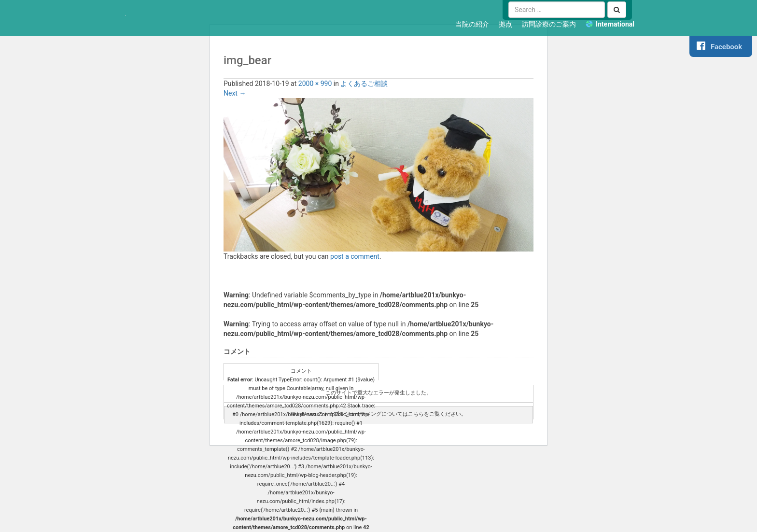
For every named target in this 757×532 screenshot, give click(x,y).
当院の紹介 (472, 24)
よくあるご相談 (364, 84)
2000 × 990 (315, 84)
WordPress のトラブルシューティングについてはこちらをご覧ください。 (378, 414)
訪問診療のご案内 (549, 24)
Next (235, 93)
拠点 (505, 24)
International (615, 24)
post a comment (355, 256)
